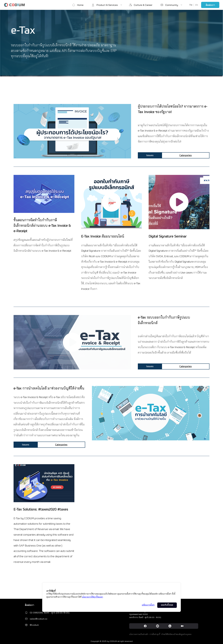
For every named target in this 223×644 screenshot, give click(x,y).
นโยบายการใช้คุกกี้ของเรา (92, 597)
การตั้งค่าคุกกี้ (155, 634)
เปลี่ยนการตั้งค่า (148, 605)
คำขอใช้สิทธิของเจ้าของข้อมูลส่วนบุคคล (176, 634)
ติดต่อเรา (210, 5)
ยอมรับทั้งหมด (167, 605)
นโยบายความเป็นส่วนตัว (139, 634)
